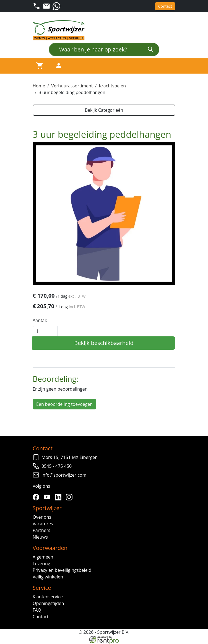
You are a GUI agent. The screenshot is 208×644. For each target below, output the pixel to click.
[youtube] (48, 497)
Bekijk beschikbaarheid (104, 343)
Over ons (42, 517)
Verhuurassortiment (72, 86)
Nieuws (40, 537)
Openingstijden (48, 603)
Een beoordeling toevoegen (64, 404)
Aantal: (40, 320)
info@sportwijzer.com (64, 475)
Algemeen (43, 557)
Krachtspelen (112, 86)
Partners (41, 530)
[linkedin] (59, 497)
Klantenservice (48, 597)
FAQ (37, 610)
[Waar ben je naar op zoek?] (96, 50)
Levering (41, 563)
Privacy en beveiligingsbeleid (62, 570)
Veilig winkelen (48, 577)
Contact (165, 6)
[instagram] (70, 497)
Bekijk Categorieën (104, 110)
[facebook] (37, 497)
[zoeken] (151, 50)
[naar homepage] (60, 30)
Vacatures (43, 524)
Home (39, 86)
